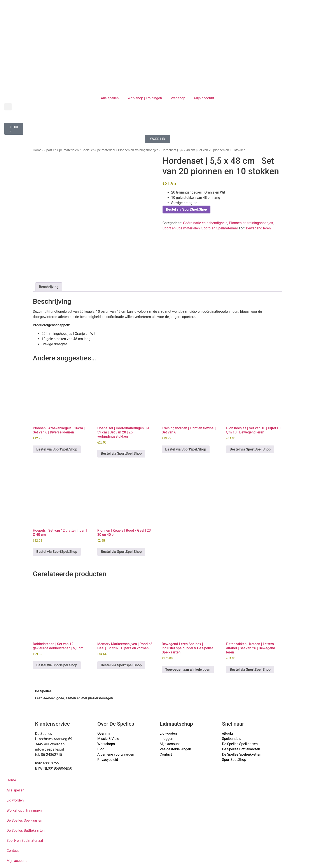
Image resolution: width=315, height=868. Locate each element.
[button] (8, 107)
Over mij (104, 733)
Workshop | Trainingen (145, 98)
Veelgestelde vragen (175, 749)
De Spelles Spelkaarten (24, 820)
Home (37, 150)
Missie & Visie (108, 739)
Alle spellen (110, 98)
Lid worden (168, 733)
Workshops (106, 744)
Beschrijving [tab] (49, 287)
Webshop (178, 98)
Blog (101, 749)
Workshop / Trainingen (24, 810)
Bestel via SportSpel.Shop (186, 209)
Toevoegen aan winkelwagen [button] (188, 670)
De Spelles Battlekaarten (26, 830)
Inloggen (166, 739)
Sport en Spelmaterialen (62, 150)
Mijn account (204, 98)
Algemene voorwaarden (116, 754)
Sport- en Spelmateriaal (98, 150)
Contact (166, 754)
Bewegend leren (258, 228)
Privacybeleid (108, 760)
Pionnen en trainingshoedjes (138, 150)
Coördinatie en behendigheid (205, 223)
